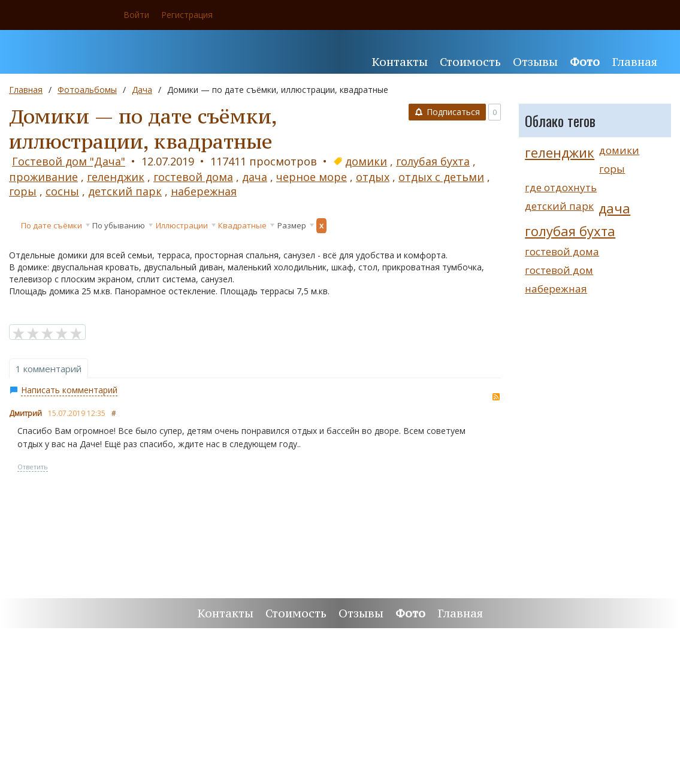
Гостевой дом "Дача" (69, 161)
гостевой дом (559, 270)
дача (255, 177)
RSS (496, 397)
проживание (43, 177)
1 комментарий (49, 369)
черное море (312, 177)
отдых (373, 177)
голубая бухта (433, 161)
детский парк (125, 191)
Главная (26, 90)
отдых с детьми (441, 177)
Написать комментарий (69, 390)
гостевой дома (193, 177)
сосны (62, 191)
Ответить (33, 467)
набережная (204, 191)
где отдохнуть (561, 187)
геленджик (116, 177)
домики (366, 161)
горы (23, 191)
